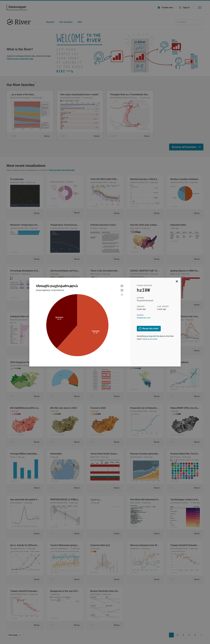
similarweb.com (144, 318)
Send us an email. (150, 339)
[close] (177, 281)
